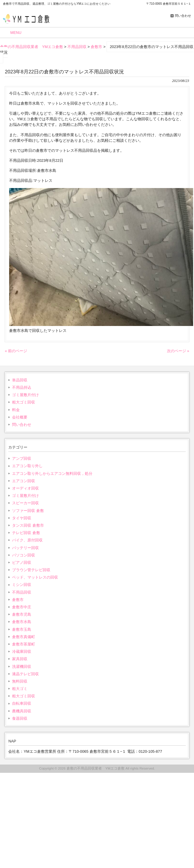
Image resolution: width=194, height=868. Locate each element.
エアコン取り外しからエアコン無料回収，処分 (52, 473)
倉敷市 (18, 600)
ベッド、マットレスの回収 (35, 577)
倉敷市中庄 (22, 607)
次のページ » (178, 351)
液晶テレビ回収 (25, 674)
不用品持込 (22, 387)
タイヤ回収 (22, 518)
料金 (16, 410)
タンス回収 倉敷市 (28, 525)
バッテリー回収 (25, 548)
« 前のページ (16, 351)
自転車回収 (22, 703)
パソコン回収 (24, 555)
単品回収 (20, 380)
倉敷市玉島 (22, 629)
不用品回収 (22, 592)
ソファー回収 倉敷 (28, 511)
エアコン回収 (24, 481)
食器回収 (20, 718)
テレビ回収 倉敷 (26, 533)
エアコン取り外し (27, 466)
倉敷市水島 (22, 622)
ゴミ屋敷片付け (25, 395)
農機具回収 (22, 711)
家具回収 (20, 659)
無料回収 (20, 681)
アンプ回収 (22, 458)
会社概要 (20, 417)
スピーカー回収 (25, 503)
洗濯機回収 (22, 667)
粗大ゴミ (20, 689)
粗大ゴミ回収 (24, 402)
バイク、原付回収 (27, 540)
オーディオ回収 (25, 488)
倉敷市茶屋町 (24, 644)
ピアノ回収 (22, 563)
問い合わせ (183, 16)
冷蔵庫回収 (22, 652)
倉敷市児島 (22, 614)
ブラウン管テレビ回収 (31, 570)
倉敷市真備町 (24, 637)
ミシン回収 (22, 585)
